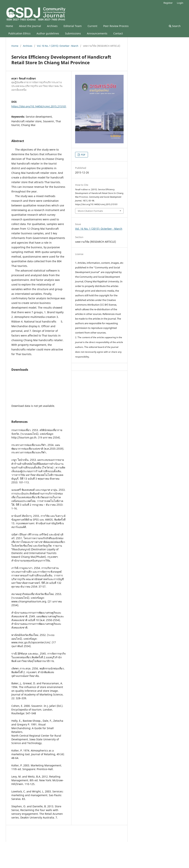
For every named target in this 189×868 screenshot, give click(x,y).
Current (92, 26)
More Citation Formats (90, 211)
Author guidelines (48, 33)
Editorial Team (73, 26)
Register (168, 3)
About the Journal (30, 26)
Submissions (73, 33)
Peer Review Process (116, 26)
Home (9, 26)
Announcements (97, 33)
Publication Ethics (19, 33)
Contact (118, 33)
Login (180, 3)
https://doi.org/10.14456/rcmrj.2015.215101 (39, 106)
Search (175, 26)
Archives (52, 26)
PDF (83, 155)
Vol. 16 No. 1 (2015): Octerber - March (58, 46)
